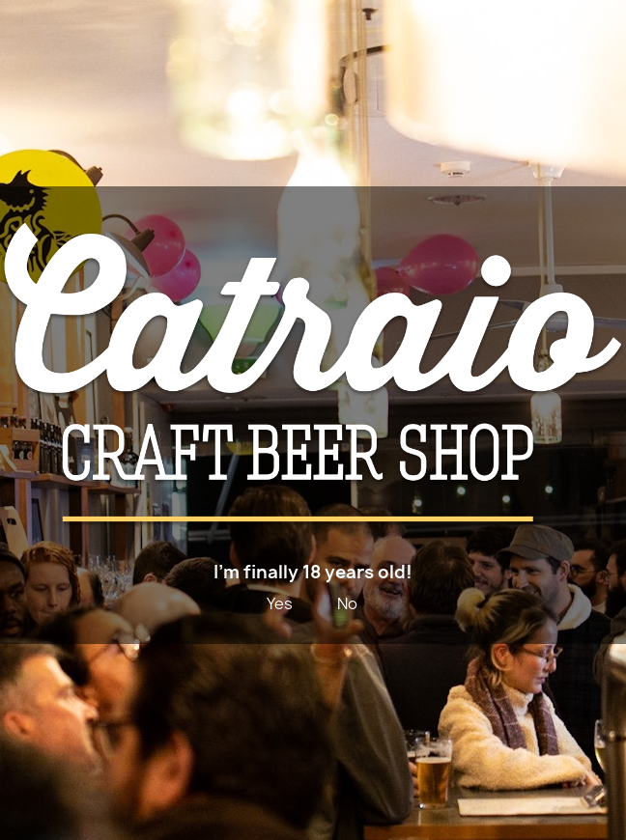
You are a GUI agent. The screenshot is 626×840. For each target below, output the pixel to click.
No (347, 603)
